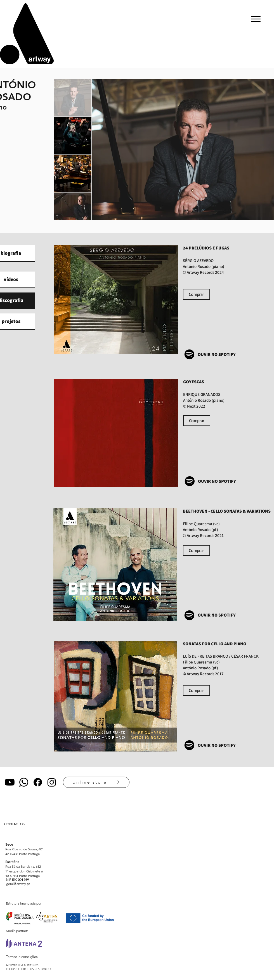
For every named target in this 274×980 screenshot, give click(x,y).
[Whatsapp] (24, 782)
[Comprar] (196, 294)
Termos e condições (22, 957)
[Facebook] (38, 782)
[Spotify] (189, 354)
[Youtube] (10, 782)
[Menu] (256, 19)
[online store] (96, 782)
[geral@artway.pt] (18, 884)
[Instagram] (52, 782)
